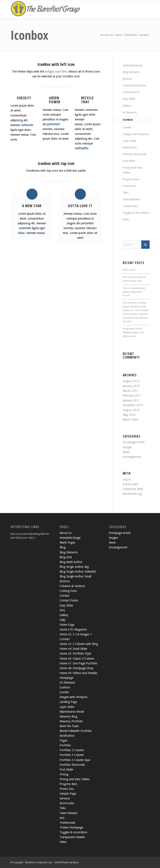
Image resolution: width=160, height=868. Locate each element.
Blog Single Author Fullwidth (78, 572)
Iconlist (127, 127)
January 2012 (131, 386)
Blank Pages (67, 542)
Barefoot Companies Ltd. (39, 862)
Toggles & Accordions (136, 213)
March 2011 (130, 391)
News (126, 452)
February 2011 (132, 396)
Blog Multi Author (71, 562)
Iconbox (29, 35)
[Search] (136, 245)
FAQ (62, 610)
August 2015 (131, 381)
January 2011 (131, 400)
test (62, 818)
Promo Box (129, 186)
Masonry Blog (68, 716)
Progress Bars (131, 179)
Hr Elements (130, 112)
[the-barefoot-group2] (46, 9)
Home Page (67, 625)
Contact (65, 596)
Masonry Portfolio (71, 721)
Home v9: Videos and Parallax (79, 673)
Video (126, 219)
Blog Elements (131, 72)
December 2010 (133, 405)
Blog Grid (66, 557)
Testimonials (130, 206)
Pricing (64, 774)
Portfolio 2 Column (72, 750)
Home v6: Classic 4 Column (77, 659)
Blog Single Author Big (74, 567)
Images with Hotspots (136, 134)
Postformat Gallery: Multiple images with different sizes (133, 332)
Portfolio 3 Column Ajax (75, 760)
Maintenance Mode (72, 712)
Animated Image (133, 65)
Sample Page (68, 794)
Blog (62, 547)
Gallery (127, 106)
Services (65, 798)
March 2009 (130, 420)
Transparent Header (72, 837)
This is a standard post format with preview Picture (134, 292)
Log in (127, 479)
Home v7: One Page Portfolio (78, 663)
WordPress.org (132, 494)
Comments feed (133, 489)
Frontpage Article (134, 442)
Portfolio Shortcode (135, 154)
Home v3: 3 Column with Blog (79, 644)
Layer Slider (130, 141)
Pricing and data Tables (132, 170)
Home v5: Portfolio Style (75, 654)
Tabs (126, 193)
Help (62, 620)
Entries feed (130, 484)
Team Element (131, 199)
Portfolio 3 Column (72, 755)
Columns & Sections (134, 85)
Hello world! (129, 270)
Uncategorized (132, 457)
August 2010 (131, 410)
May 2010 (129, 415)
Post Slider (129, 161)
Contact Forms (131, 92)
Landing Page (68, 702)
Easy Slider (129, 99)
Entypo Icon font (56, 71)
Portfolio (65, 745)
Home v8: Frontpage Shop (76, 668)
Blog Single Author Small (75, 576)
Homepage (66, 678)
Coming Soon (68, 591)
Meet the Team (69, 726)
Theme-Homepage (71, 827)
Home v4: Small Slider (73, 649)
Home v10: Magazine (73, 629)
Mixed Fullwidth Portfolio (76, 731)
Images (127, 447)
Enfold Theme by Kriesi (67, 862)
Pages (63, 740)
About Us (66, 533)
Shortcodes (67, 803)
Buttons (127, 79)
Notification (130, 147)
